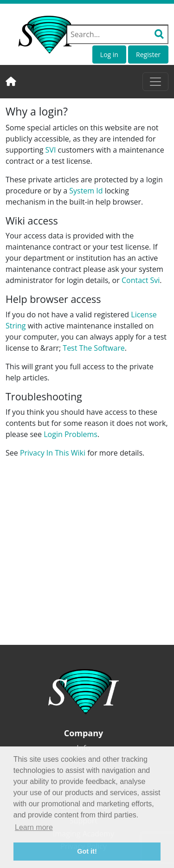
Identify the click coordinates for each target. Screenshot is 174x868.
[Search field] (117, 34)
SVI (51, 150)
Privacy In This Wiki (53, 453)
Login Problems (71, 434)
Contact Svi (141, 280)
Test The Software (93, 348)
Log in (109, 55)
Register (148, 55)
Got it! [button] (87, 851)
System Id (86, 191)
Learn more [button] (34, 827)
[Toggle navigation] (155, 82)
